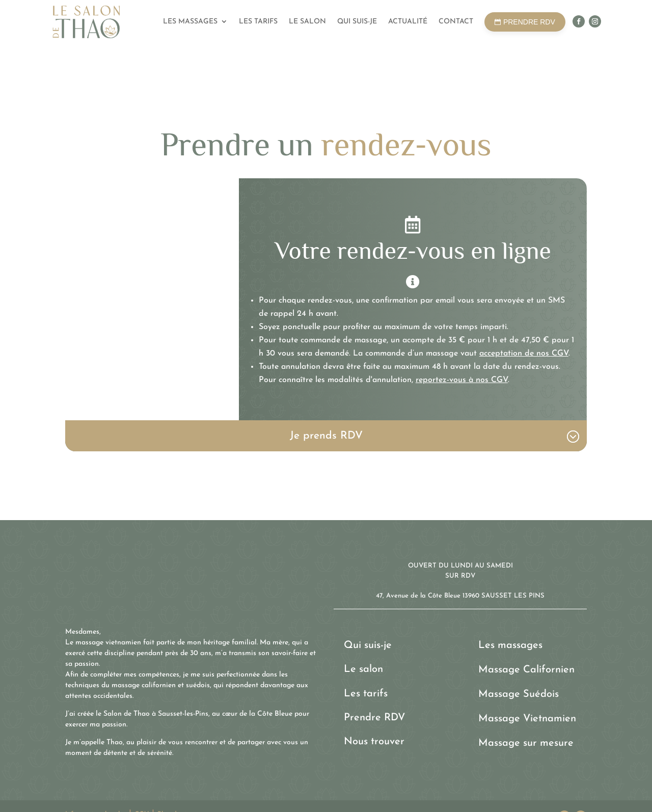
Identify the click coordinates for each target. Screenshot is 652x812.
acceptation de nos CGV (524, 354)
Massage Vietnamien (527, 719)
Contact (456, 22)
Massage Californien (526, 670)
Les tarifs (258, 22)
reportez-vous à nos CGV (462, 380)
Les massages (190, 22)
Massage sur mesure (526, 743)
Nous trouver (374, 742)
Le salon (307, 22)
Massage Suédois (519, 694)
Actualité (408, 22)
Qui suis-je (357, 22)
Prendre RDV (374, 718)
